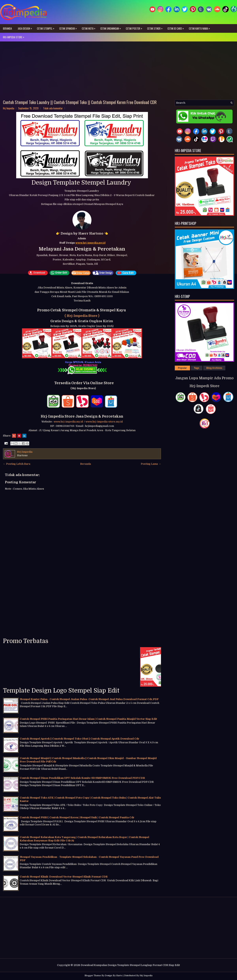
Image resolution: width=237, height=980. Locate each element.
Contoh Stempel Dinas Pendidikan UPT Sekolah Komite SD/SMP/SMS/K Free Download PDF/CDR (82, 778)
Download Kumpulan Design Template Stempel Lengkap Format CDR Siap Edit (130, 965)
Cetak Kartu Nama (200, 27)
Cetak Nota (90, 27)
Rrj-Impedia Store (15, 36)
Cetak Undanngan (112, 27)
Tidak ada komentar (53, 108)
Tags (197, 368)
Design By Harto (114, 976)
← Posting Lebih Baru (17, 464)
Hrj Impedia (146, 976)
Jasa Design (26, 27)
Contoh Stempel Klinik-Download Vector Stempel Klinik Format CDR (64, 877)
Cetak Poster (135, 27)
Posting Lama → (151, 464)
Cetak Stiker (156, 27)
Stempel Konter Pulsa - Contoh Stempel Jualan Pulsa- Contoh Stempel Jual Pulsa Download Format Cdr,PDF (89, 699)
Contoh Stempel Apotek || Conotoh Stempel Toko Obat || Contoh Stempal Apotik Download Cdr (79, 739)
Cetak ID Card (177, 27)
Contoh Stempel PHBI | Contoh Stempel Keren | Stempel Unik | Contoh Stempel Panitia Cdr (77, 817)
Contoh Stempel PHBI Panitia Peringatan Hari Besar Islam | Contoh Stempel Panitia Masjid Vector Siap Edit (88, 719)
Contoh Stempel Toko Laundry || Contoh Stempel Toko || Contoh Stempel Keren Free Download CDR (80, 102)
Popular (182, 368)
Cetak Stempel (47, 27)
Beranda (7, 28)
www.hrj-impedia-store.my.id (104, 422)
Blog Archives (214, 368)
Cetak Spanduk (69, 27)
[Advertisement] (118, 72)
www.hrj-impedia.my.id (69, 422)
